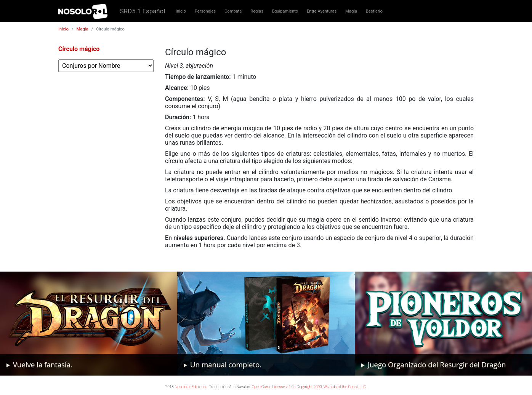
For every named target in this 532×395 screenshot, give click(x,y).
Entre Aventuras (322, 11)
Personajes (205, 11)
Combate (233, 11)
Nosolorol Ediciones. (191, 387)
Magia (351, 11)
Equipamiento (285, 11)
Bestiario (374, 11)
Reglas (257, 11)
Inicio (181, 11)
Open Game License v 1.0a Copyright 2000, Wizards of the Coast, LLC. (309, 387)
